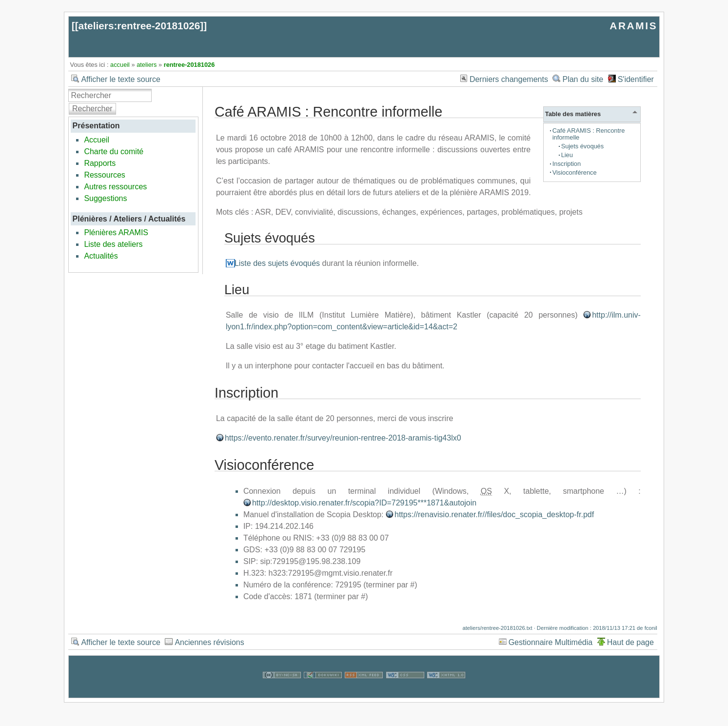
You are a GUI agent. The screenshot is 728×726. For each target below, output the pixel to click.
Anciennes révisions (209, 642)
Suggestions (105, 198)
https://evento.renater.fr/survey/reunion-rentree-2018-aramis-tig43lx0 (343, 438)
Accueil (97, 140)
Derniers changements (509, 79)
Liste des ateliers (113, 244)
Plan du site (583, 79)
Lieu (567, 155)
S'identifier (636, 79)
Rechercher (92, 109)
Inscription (567, 164)
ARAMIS (633, 26)
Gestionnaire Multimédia (551, 642)
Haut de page (630, 642)
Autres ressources (115, 187)
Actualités (101, 256)
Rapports (100, 163)
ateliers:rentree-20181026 (139, 26)
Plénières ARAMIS (116, 232)
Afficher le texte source (120, 79)
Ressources (104, 175)
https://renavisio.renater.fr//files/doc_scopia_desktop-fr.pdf (494, 514)
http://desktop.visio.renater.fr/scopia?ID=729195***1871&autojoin (364, 503)
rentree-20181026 (189, 65)
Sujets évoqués (583, 146)
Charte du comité (114, 151)
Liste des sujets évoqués (277, 263)
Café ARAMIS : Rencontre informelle (589, 134)
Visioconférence (575, 172)
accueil (120, 65)
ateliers (147, 65)
